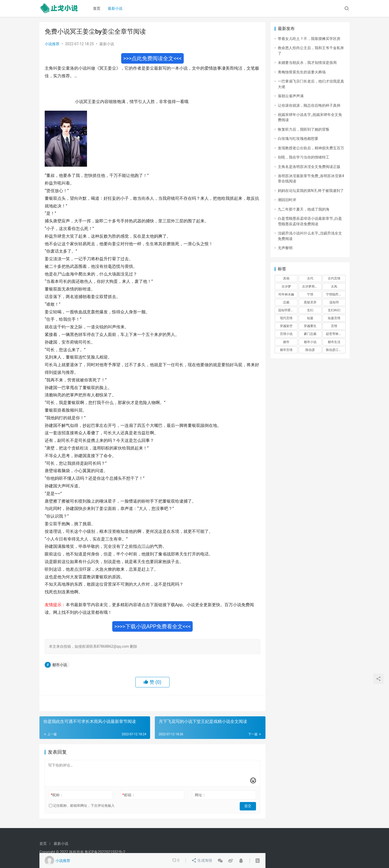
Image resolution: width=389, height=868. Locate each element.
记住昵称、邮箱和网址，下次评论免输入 (82, 806)
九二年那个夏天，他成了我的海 (304, 209)
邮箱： (129, 795)
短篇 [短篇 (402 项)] (310, 318)
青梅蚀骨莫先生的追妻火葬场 (302, 72)
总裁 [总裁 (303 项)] (286, 302)
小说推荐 (52, 44)
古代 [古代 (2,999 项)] (310, 278)
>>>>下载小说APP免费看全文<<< (153, 626)
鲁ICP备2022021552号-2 (105, 852)
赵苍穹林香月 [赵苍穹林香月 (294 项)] (335, 334)
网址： (200, 795)
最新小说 (116, 8)
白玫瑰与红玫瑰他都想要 (298, 139)
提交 (249, 806)
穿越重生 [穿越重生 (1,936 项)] (310, 326)
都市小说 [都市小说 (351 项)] (310, 342)
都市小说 (60, 665)
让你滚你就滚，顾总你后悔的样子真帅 (309, 105)
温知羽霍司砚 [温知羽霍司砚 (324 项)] (288, 310)
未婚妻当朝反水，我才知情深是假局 (307, 63)
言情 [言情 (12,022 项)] (334, 326)
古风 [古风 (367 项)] (334, 287)
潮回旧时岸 (287, 200)
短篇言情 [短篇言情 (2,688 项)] (334, 318)
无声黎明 (285, 248)
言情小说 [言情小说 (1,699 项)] (286, 334)
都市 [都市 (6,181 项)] (286, 342)
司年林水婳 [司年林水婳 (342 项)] (286, 294)
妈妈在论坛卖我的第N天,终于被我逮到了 (311, 191)
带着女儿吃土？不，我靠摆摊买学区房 (309, 39)
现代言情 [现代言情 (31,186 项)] (286, 318)
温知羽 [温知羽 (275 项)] (334, 302)
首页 (98, 8)
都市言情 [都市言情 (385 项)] (286, 350)
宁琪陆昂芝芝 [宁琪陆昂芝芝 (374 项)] (335, 294)
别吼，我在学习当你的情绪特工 (304, 157)
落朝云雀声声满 (291, 96)
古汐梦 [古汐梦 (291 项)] (286, 287)
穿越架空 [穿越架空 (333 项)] (286, 326)
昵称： (57, 795)
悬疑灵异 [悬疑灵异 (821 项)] (310, 302)
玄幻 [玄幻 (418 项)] (310, 310)
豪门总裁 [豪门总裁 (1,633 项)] (310, 334)
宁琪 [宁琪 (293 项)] (310, 294)
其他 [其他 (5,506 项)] (286, 278)
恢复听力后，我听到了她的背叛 (304, 129)
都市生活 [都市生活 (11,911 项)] (334, 342)
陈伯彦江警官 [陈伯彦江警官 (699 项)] (335, 350)
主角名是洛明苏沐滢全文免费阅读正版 (309, 167)
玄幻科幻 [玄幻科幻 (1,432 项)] (334, 310)
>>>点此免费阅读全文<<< (152, 58)
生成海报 (202, 861)
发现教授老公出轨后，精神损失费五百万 (311, 148)
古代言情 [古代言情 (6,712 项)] (334, 278)
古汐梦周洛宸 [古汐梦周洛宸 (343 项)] (311, 287)
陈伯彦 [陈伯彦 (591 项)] (310, 350)
